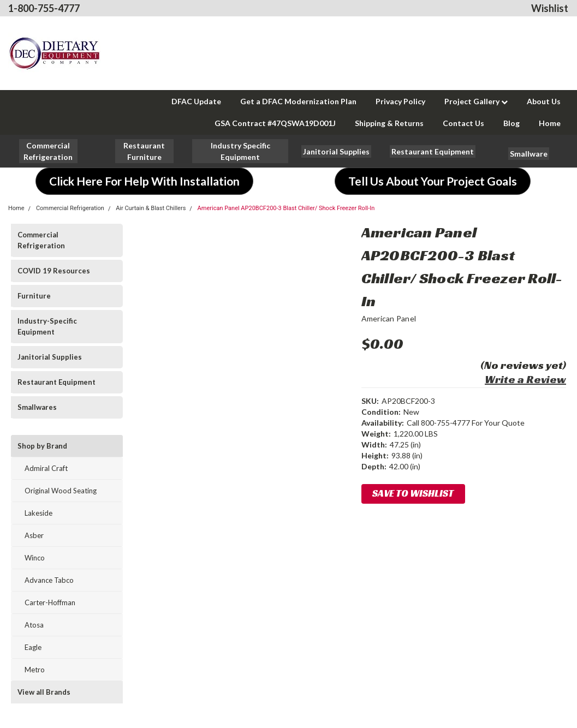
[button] (144, 151)
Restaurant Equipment (56, 382)
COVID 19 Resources (54, 271)
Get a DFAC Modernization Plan (298, 101)
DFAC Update (196, 101)
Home (550, 123)
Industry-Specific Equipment (47, 326)
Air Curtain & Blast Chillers (151, 208)
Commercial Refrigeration (70, 208)
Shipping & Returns (389, 123)
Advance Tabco (49, 580)
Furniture (34, 296)
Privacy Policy (400, 101)
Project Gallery (476, 101)
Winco (35, 558)
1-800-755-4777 (44, 8)
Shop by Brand (42, 446)
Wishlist (550, 8)
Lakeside (38, 513)
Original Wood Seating (61, 491)
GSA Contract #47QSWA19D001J (275, 123)
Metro (35, 670)
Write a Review (525, 379)
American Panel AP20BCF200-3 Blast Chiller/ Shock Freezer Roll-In (286, 208)
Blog (511, 123)
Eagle (33, 647)
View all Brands (44, 692)
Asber (34, 535)
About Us (544, 101)
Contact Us (463, 123)
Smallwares (37, 407)
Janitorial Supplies (50, 357)
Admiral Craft (46, 468)
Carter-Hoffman (50, 602)
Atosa (34, 625)
